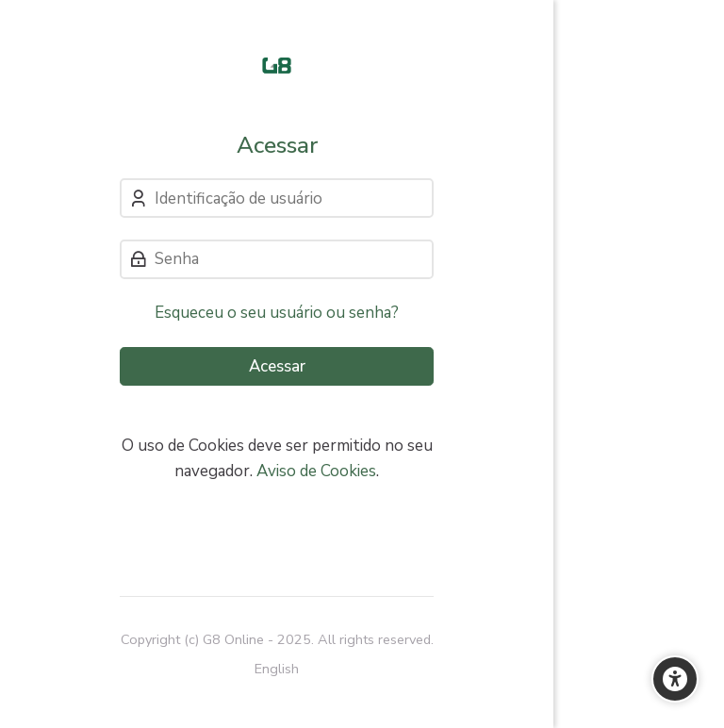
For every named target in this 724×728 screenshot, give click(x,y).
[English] (277, 669)
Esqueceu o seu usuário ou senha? (277, 313)
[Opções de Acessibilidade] (675, 679)
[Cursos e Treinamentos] (277, 66)
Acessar (277, 366)
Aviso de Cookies (316, 471)
